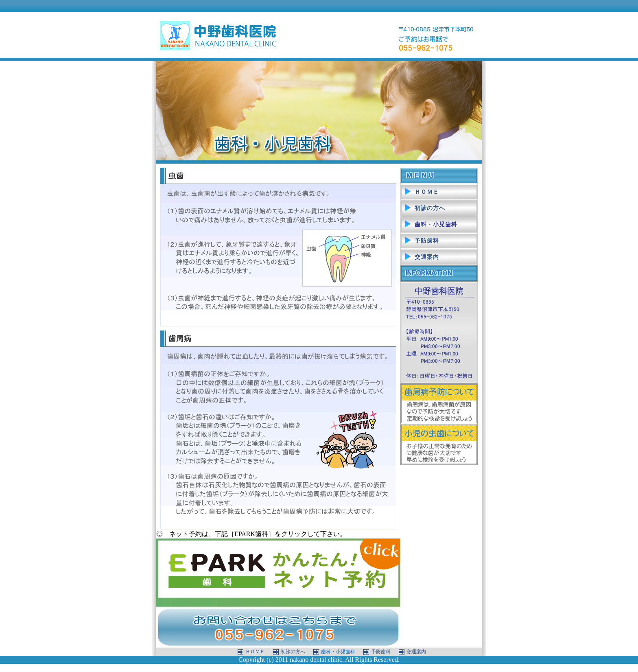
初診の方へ (430, 208)
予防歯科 (427, 241)
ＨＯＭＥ (427, 192)
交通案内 (427, 257)
